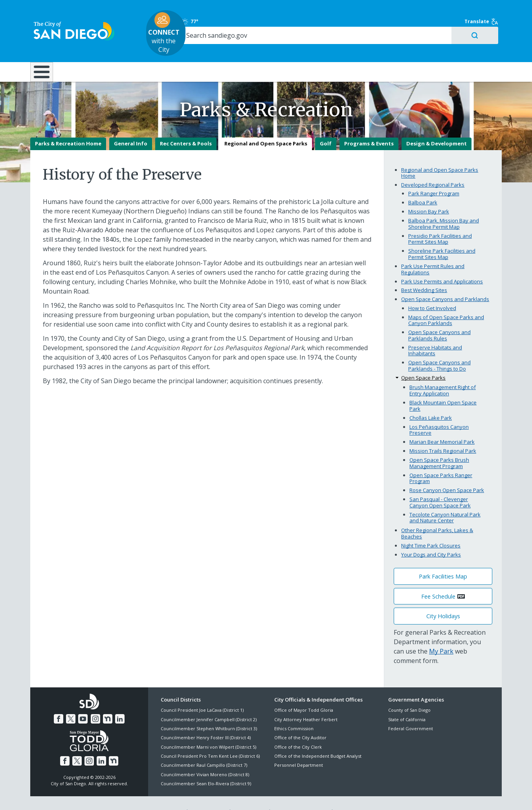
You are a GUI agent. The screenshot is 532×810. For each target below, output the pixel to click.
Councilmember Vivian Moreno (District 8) (205, 757)
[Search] (434, 24)
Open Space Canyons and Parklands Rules (439, 318)
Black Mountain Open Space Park (443, 388)
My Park (441, 634)
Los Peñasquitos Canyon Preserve (439, 412)
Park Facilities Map (443, 559)
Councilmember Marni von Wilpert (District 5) (208, 729)
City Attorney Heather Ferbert (306, 702)
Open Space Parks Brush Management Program (439, 445)
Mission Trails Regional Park (443, 433)
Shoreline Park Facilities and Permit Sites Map (442, 237)
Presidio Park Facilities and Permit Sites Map (440, 221)
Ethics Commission (294, 711)
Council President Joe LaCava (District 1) (202, 692)
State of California (407, 702)
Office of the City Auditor (300, 720)
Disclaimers (168, 795)
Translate (485, 10)
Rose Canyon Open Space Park (447, 472)
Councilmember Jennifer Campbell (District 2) (209, 702)
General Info (131, 126)
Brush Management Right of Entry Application (443, 373)
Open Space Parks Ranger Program (441, 461)
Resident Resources (167, 48)
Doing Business (238, 48)
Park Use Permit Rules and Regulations (433, 252)
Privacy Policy (208, 795)
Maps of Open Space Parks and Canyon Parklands (446, 303)
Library (310, 48)
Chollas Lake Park (431, 400)
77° (392, 10)
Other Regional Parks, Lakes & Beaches (437, 516)
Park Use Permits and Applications (442, 264)
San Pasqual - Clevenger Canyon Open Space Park (440, 485)
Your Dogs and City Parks (431, 537)
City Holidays (443, 598)
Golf (326, 126)
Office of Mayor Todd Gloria (304, 692)
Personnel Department (299, 748)
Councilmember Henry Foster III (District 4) (206, 720)
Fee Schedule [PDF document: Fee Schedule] (438, 579)
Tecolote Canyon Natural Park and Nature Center (445, 500)
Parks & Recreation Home (68, 126)
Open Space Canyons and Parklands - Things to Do (439, 348)
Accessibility (249, 795)
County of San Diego (409, 692)
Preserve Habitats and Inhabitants (435, 333)
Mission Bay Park (429, 194)
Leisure (96, 48)
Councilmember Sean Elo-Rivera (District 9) (206, 766)
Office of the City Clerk (298, 729)
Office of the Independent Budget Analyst (318, 738)
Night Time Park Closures (431, 528)
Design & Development (437, 126)
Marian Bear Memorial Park (442, 424)
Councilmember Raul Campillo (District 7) (204, 748)
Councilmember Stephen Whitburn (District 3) (209, 711)
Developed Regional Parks (433, 167)
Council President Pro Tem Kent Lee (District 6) (210, 738)
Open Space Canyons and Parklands (445, 282)
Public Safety (386, 48)
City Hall (462, 48)
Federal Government (411, 711)
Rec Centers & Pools (186, 126)
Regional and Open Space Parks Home (440, 155)
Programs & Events (369, 126)
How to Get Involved (432, 290)
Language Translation (301, 795)
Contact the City (356, 795)
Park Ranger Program (434, 176)
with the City (264, 21)
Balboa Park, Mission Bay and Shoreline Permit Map (444, 206)
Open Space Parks (423, 360)
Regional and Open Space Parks (266, 126)
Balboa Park (423, 185)
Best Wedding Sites (424, 273)
